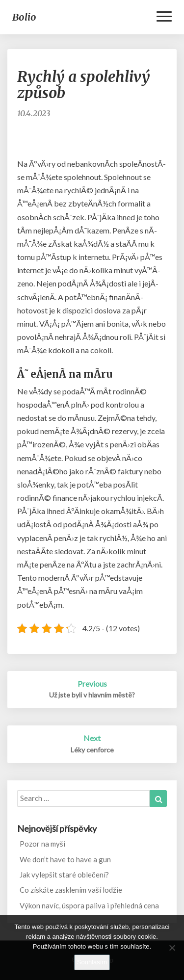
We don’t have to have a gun (65, 859)
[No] (172, 948)
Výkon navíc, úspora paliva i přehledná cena (89, 905)
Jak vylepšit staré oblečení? (64, 875)
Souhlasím (92, 962)
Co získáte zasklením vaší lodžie (71, 890)
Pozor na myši (42, 844)
